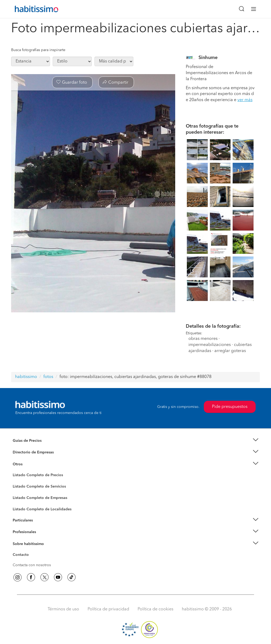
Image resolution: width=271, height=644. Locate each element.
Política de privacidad (108, 609)
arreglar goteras (230, 351)
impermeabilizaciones (210, 345)
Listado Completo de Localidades (42, 509)
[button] (135, 441)
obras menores (203, 339)
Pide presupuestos (230, 407)
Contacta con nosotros (32, 565)
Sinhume (208, 58)
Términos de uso (63, 609)
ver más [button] (245, 100)
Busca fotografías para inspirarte (38, 50)
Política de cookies (155, 609)
